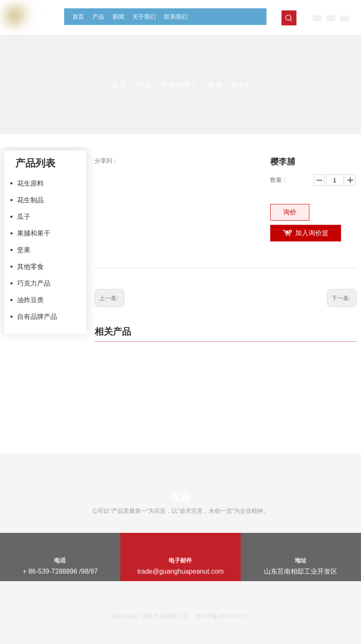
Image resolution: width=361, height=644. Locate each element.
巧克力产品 (34, 283)
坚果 (24, 250)
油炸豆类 (30, 300)
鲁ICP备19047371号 (223, 616)
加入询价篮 (312, 233)
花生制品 (30, 200)
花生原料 (30, 183)
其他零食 (30, 267)
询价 (290, 212)
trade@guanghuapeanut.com (181, 571)
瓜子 (24, 217)
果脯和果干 (34, 233)
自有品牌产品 (37, 317)
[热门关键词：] (289, 18)
